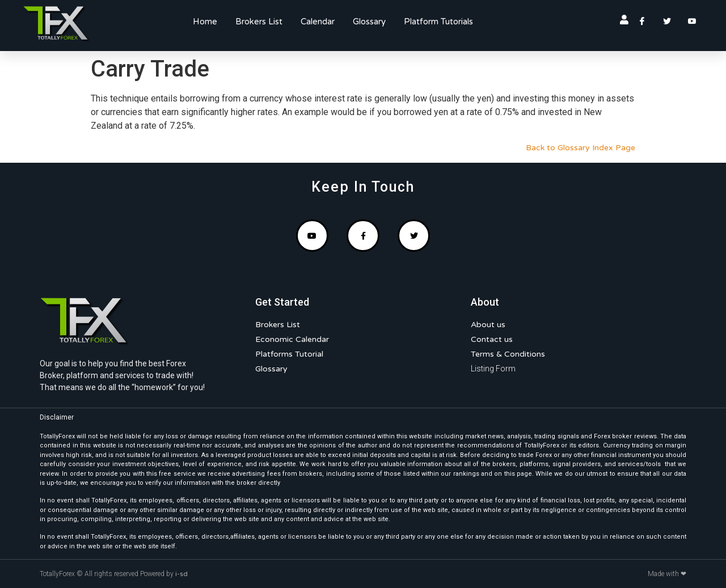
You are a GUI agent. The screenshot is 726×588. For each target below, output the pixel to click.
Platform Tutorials (438, 22)
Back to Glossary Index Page (581, 148)
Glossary (369, 22)
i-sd (181, 574)
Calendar (318, 22)
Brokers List (259, 22)
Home (205, 22)
